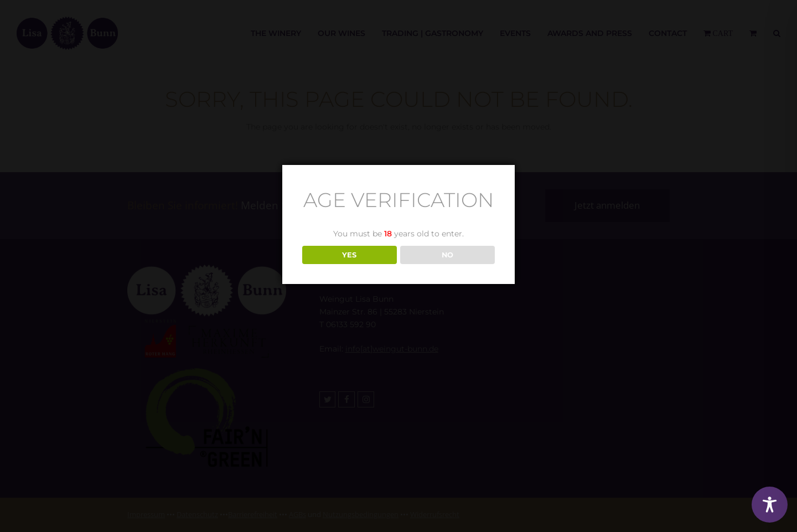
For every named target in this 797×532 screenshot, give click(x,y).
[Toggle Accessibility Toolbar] (770, 505)
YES (349, 255)
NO (447, 255)
